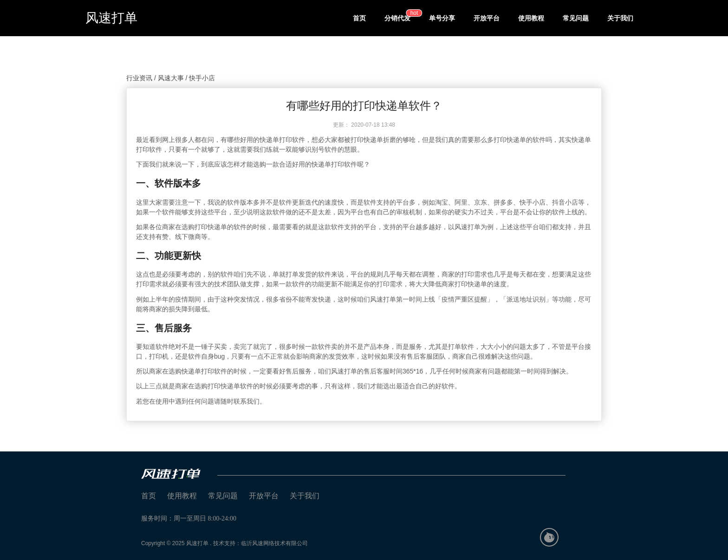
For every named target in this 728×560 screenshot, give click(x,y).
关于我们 (620, 18)
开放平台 (487, 18)
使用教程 (531, 18)
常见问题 (576, 18)
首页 (359, 18)
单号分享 (442, 18)
